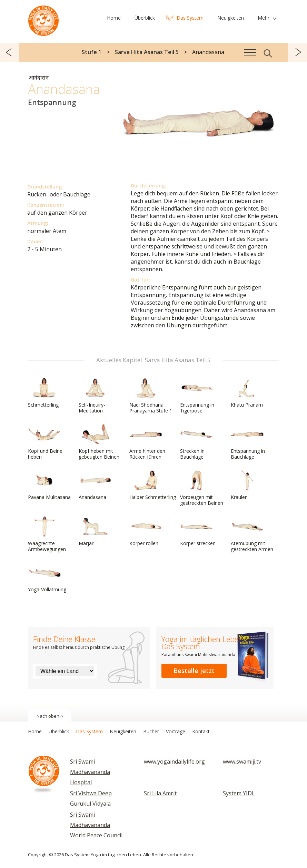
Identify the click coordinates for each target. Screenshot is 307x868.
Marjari (95, 531)
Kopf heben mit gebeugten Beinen (99, 442)
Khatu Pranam (247, 393)
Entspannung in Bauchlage (248, 442)
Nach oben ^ (50, 716)
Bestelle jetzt (194, 671)
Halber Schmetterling (153, 485)
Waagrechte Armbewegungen (47, 534)
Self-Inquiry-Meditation (95, 396)
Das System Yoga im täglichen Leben (43, 19)
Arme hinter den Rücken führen (147, 442)
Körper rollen (146, 531)
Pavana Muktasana (49, 485)
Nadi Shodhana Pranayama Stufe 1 (151, 396)
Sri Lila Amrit (160, 793)
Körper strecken (198, 531)
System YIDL (239, 793)
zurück (9, 52)
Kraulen (247, 485)
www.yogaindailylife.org (174, 762)
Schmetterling (44, 393)
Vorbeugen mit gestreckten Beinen (202, 488)
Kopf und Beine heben (45, 442)
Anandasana (95, 485)
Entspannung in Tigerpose (197, 396)
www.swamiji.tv (242, 762)
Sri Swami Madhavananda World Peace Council (96, 825)
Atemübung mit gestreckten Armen (252, 534)
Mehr (264, 18)
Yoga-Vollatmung (47, 578)
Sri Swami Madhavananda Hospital (90, 772)
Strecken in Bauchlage (197, 442)
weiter (298, 52)
